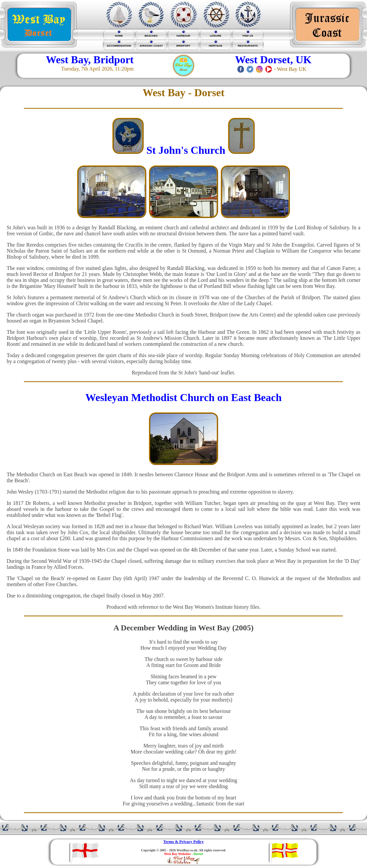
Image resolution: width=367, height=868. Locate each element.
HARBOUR (183, 36)
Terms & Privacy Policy (183, 842)
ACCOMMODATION (119, 46)
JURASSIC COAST (151, 46)
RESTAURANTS (248, 46)
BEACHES (151, 36)
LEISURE (216, 36)
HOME (119, 36)
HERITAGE (216, 46)
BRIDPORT (183, 46)
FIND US (248, 36)
